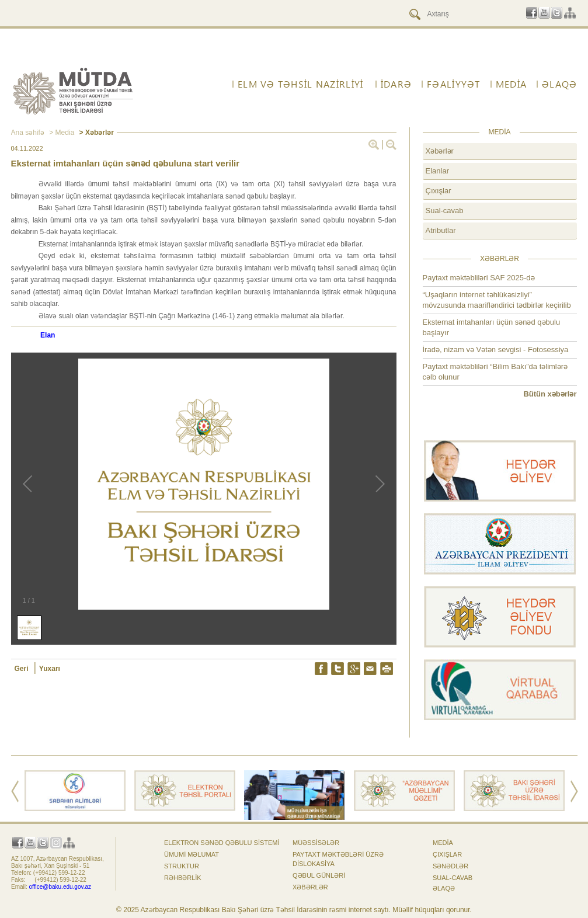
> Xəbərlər (95, 133)
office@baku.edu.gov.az (60, 887)
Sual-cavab (445, 211)
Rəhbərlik (183, 878)
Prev (15, 791)
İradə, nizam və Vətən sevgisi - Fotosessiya (496, 350)
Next (574, 791)
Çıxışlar (439, 191)
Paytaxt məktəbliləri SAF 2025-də (479, 278)
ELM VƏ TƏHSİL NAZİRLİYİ (300, 84)
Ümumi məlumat (192, 854)
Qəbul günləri (319, 875)
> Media (61, 133)
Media (511, 84)
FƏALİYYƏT (454, 84)
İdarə (396, 84)
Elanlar (437, 171)
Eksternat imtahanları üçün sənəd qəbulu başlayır (492, 327)
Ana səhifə (28, 133)
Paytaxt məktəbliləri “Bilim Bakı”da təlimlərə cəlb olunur (495, 372)
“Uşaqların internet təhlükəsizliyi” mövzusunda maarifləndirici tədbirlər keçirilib (497, 300)
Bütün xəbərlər (550, 394)
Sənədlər (450, 866)
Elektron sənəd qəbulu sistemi (222, 843)
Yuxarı (50, 669)
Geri (22, 669)
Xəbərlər (440, 151)
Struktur (182, 866)
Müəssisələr (316, 843)
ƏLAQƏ (559, 84)
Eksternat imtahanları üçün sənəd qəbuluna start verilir (126, 163)
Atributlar (441, 230)
